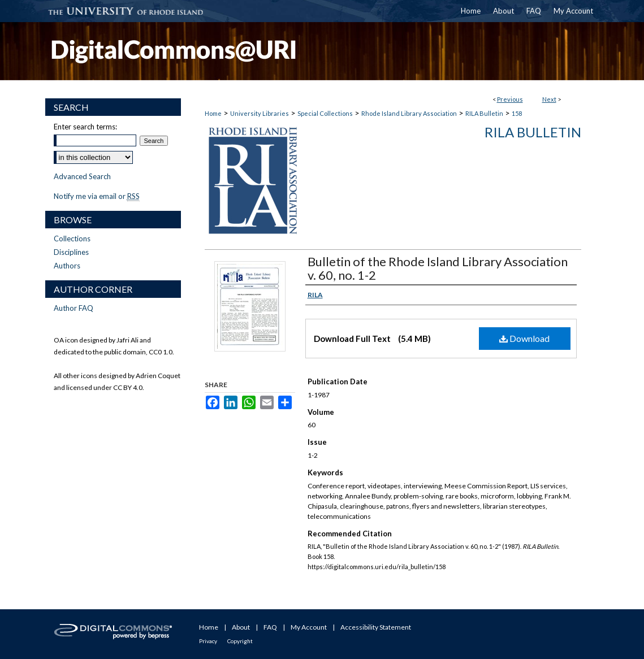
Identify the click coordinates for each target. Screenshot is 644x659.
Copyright (240, 641)
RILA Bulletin (484, 113)
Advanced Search (82, 176)
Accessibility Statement (376, 627)
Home (213, 113)
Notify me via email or (97, 196)
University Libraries (260, 113)
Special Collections (325, 113)
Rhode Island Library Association (409, 113)
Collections (72, 239)
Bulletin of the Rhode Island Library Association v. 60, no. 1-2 (438, 268)
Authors (67, 266)
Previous (510, 99)
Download (524, 338)
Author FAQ (74, 308)
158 (517, 113)
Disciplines (71, 252)
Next (549, 99)
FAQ (270, 627)
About (241, 627)
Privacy (208, 641)
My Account (309, 627)
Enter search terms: (85, 127)
